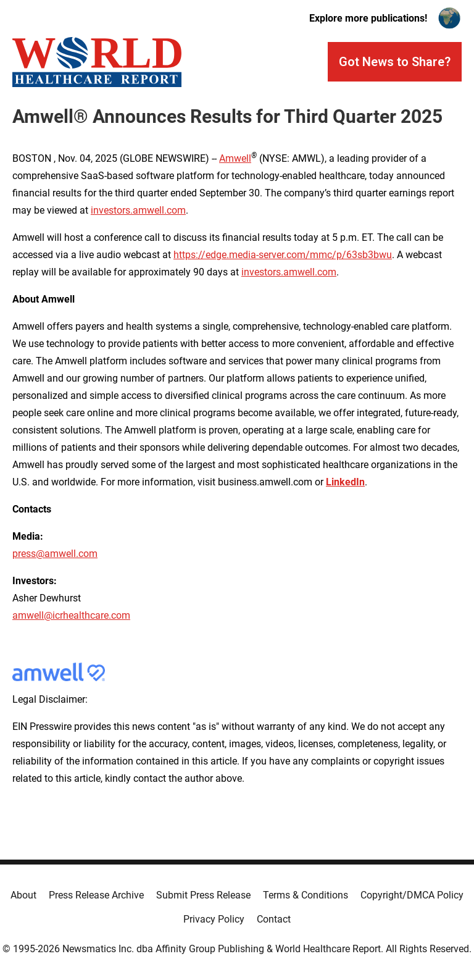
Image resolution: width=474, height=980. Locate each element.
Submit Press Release (203, 895)
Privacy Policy (214, 919)
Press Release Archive (96, 895)
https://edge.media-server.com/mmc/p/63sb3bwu (283, 255)
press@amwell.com (55, 554)
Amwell (235, 158)
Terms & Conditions (306, 895)
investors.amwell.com (138, 210)
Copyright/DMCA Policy (412, 895)
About (23, 895)
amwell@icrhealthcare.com (71, 615)
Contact (274, 919)
